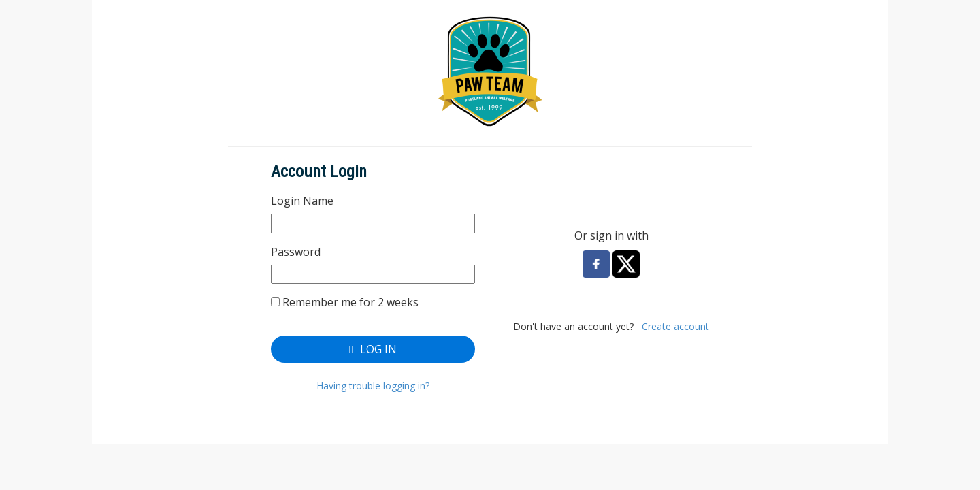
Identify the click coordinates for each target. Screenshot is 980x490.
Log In (373, 349)
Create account (675, 326)
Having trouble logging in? (373, 386)
